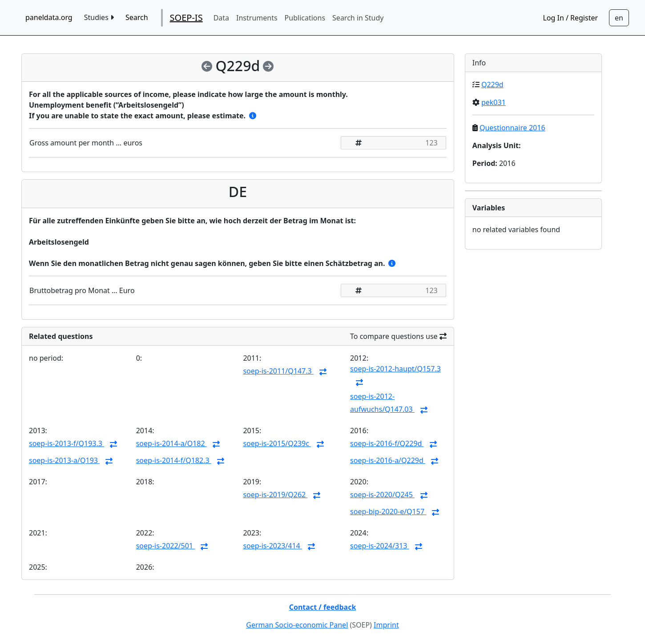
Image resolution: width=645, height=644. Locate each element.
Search (137, 17)
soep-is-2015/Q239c (277, 443)
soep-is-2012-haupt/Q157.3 (395, 369)
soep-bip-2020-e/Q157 (388, 511)
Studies (99, 17)
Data (221, 18)
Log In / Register (570, 18)
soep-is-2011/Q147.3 (278, 371)
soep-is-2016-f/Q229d (387, 443)
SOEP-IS (186, 18)
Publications (305, 18)
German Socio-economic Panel (297, 625)
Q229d (492, 85)
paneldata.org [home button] (49, 17)
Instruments (257, 18)
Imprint (386, 625)
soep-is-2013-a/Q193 (64, 460)
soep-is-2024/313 (379, 546)
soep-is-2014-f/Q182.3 (174, 460)
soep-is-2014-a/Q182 (171, 443)
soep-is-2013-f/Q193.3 (67, 443)
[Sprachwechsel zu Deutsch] (619, 18)
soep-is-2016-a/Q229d (388, 460)
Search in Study (358, 18)
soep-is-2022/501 (165, 546)
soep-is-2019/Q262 (275, 495)
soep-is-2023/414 (272, 546)
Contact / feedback (323, 607)
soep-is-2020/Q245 (382, 495)
